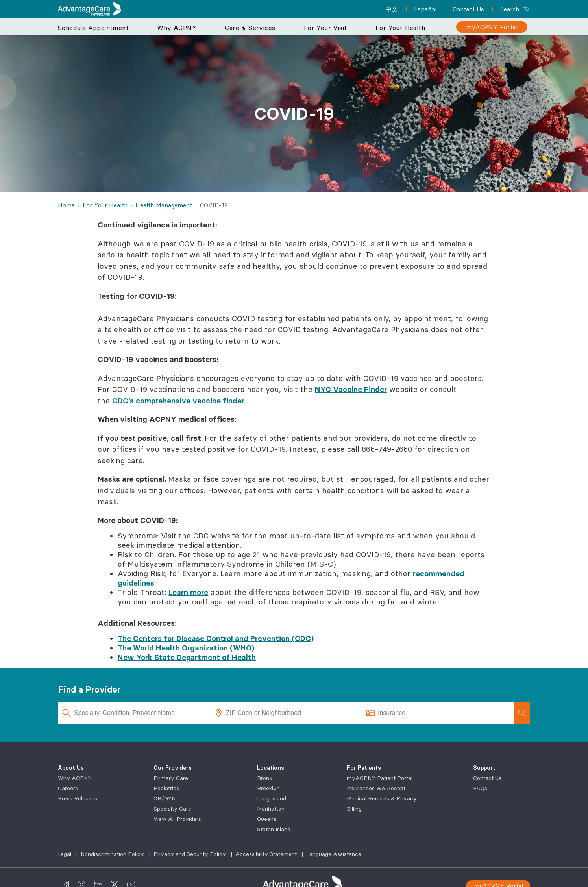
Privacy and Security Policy (190, 854)
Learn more (188, 592)
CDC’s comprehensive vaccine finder (178, 401)
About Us (71, 768)
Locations (271, 768)
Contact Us (487, 778)
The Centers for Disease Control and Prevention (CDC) (216, 638)
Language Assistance (334, 854)
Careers (68, 788)
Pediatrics (166, 788)
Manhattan (271, 809)
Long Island (272, 798)
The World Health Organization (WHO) (186, 648)
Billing (354, 809)
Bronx (265, 778)
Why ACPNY (75, 778)
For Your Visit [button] (325, 28)
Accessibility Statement (267, 854)
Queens (267, 819)
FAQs (480, 788)
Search (510, 9)
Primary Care (171, 778)
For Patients (364, 768)
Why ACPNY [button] (177, 28)
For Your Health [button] (400, 28)
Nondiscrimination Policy (113, 854)
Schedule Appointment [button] (93, 28)
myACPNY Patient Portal (380, 778)
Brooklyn (268, 788)
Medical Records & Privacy (382, 798)
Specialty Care (172, 809)
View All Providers (177, 819)
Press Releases (78, 798)
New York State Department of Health (187, 657)
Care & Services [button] (250, 28)
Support (484, 768)
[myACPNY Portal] (492, 27)
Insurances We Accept (376, 788)
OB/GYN (165, 798)
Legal (65, 854)
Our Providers (173, 768)
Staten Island (274, 829)
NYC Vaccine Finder (351, 389)
